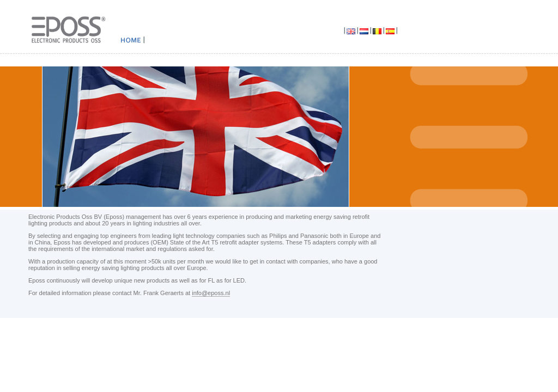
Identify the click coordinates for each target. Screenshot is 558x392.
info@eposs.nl (211, 293)
